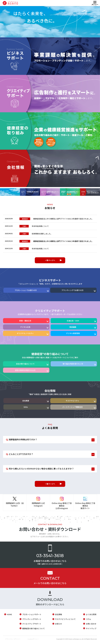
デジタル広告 (25, 328)
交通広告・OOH (73, 322)
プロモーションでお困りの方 (26, 291)
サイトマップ (91, 630)
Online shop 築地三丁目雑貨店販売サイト (85, 508)
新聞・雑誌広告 (25, 322)
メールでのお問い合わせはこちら (50, 585)
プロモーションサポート (31, 616)
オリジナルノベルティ (25, 334)
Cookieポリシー (34, 641)
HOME (9, 616)
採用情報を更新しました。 (36, 234)
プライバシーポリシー (12, 641)
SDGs (26, 408)
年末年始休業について (34, 226)
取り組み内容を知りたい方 (73, 365)
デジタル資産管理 (73, 334)
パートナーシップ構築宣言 (73, 408)
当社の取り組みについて (25, 365)
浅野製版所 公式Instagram (38, 506)
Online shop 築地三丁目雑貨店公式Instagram (62, 508)
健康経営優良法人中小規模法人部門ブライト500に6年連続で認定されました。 (57, 219)
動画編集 (73, 328)
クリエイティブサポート (31, 626)
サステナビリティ (72, 402)
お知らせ (58, 626)
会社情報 (58, 616)
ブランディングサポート (31, 621)
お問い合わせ (91, 626)
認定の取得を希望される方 (25, 371)
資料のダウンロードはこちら (50, 606)
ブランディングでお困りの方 (72, 291)
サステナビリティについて (65, 621)
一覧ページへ (50, 261)
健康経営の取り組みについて (33, 630)
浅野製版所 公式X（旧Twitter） (15, 506)
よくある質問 (91, 616)
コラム (89, 621)
